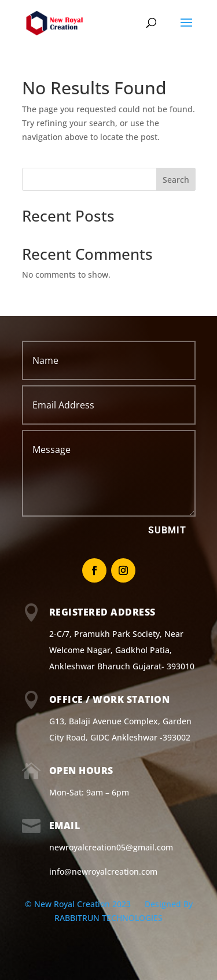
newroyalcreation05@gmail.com (111, 847)
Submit (167, 530)
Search (176, 180)
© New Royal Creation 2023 (79, 904)
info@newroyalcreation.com (103, 872)
